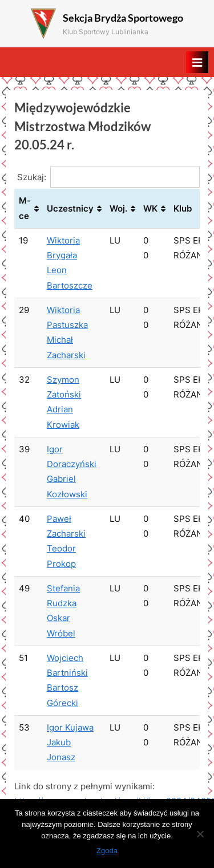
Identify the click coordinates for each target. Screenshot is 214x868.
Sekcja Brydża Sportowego (123, 18)
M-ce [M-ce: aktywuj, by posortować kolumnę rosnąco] (25, 208)
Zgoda (107, 851)
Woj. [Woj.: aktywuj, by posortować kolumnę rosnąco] (118, 208)
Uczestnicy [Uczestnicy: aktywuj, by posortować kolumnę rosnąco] (70, 208)
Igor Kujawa (70, 727)
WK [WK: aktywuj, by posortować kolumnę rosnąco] (150, 208)
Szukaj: (109, 177)
